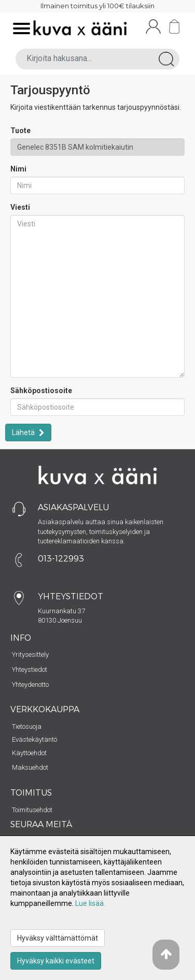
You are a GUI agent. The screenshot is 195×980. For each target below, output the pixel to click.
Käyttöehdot (29, 753)
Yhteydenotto (30, 684)
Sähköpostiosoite (41, 391)
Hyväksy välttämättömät (58, 938)
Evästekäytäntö (34, 739)
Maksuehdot (30, 767)
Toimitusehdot (32, 810)
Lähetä (24, 433)
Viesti (20, 207)
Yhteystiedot (30, 669)
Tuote (20, 131)
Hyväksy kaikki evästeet (56, 961)
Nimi (18, 169)
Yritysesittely (30, 654)
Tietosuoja (27, 726)
